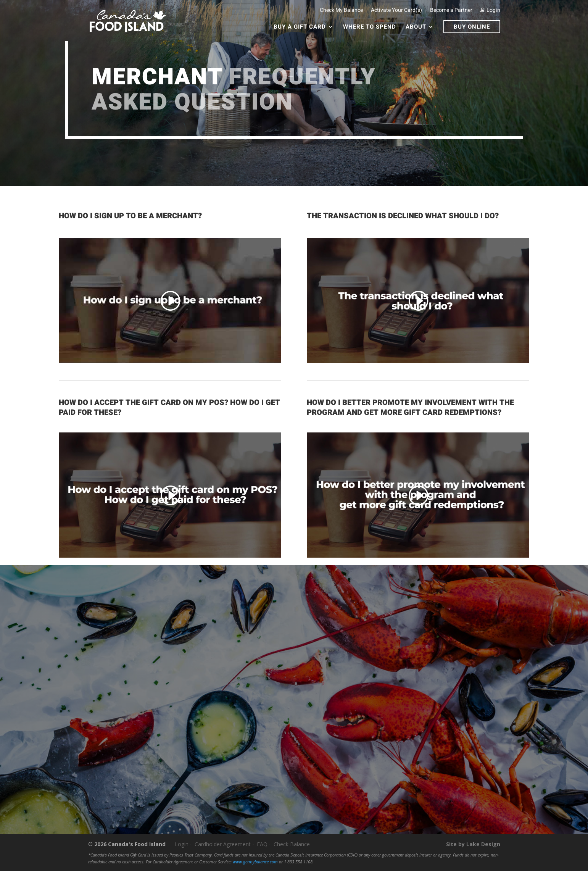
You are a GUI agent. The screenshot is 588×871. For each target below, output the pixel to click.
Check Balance (292, 844)
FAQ (262, 844)
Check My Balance (341, 10)
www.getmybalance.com (255, 862)
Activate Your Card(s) (396, 10)
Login (490, 10)
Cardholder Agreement (223, 844)
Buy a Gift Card (300, 27)
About (416, 27)
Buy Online (472, 27)
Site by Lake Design (473, 844)
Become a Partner (451, 10)
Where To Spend (370, 27)
